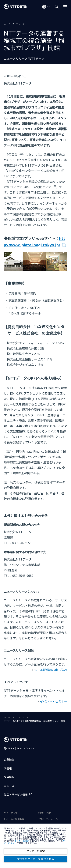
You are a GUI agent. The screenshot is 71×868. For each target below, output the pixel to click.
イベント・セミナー (54, 701)
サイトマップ (11, 813)
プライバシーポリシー (49, 819)
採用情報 (9, 777)
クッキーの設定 (36, 851)
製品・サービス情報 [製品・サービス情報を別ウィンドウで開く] (16, 795)
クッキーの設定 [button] (22, 841)
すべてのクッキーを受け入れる (36, 859)
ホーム (7, 24)
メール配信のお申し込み (51, 670)
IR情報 (8, 768)
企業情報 (9, 760)
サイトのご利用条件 (14, 819)
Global (21, 748)
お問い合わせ (44, 813)
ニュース (20, 24)
